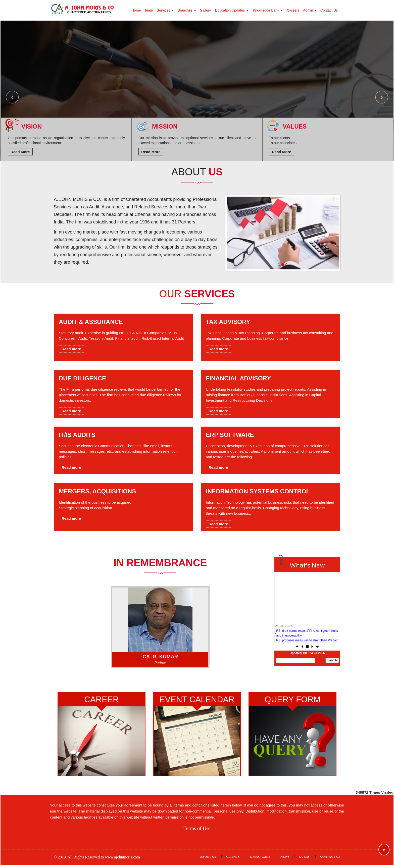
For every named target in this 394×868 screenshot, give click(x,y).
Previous (12, 97)
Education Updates (232, 10)
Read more (71, 349)
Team (149, 10)
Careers (293, 10)
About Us (208, 859)
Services (165, 10)
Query (305, 859)
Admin (310, 10)
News (285, 859)
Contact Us (329, 10)
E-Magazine (260, 859)
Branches (187, 10)
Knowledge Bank (268, 10)
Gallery (205, 10)
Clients (233, 859)
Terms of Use (197, 831)
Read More (20, 152)
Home (136, 10)
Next (382, 97)
